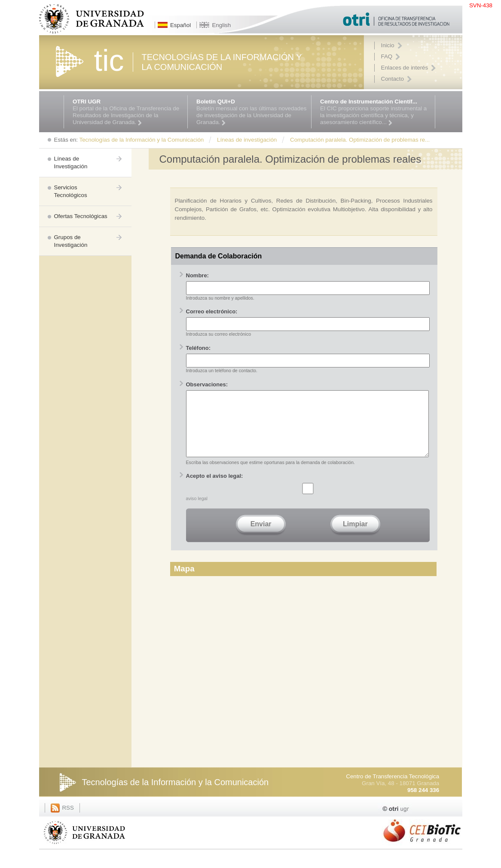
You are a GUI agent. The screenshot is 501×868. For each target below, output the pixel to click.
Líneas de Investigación (71, 162)
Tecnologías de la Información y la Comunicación (176, 795)
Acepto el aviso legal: (215, 489)
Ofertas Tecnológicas (81, 216)
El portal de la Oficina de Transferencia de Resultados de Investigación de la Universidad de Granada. (128, 112)
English (221, 25)
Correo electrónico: (212, 311)
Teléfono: (199, 348)
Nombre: (197, 275)
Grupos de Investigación (71, 241)
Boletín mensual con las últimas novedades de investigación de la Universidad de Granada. (252, 112)
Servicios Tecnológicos (71, 191)
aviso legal (197, 511)
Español (180, 25)
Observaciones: (207, 384)
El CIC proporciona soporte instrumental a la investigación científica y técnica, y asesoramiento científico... (375, 112)
